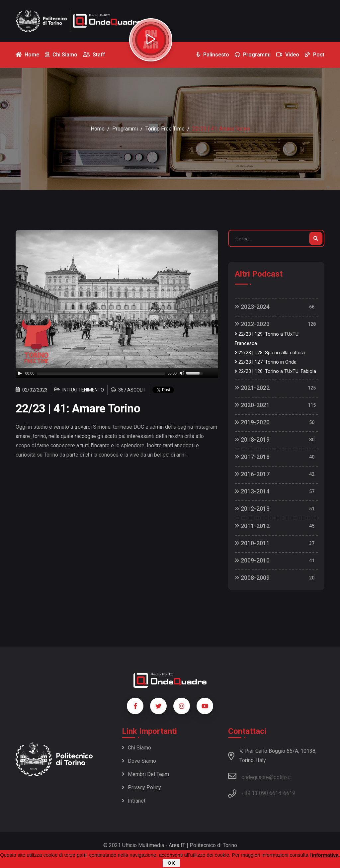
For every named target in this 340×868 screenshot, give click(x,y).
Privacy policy (141, 787)
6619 (289, 793)
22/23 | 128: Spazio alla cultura (270, 353)
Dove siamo (139, 761)
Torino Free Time (165, 129)
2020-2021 (252, 405)
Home (98, 129)
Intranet (134, 801)
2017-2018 (252, 457)
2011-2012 (252, 526)
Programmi (125, 129)
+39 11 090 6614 (261, 793)
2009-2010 (252, 560)
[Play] (20, 373)
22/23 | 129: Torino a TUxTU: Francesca (267, 339)
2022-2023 (252, 324)
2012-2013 (252, 509)
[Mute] (182, 373)
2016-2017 (252, 474)
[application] (117, 373)
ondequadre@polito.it (259, 776)
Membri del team (145, 774)
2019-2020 (252, 422)
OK (171, 863)
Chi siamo (136, 748)
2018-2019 (252, 439)
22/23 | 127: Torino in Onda (266, 362)
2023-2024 (252, 307)
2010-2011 (252, 543)
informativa (325, 855)
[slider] (101, 373)
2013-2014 (252, 491)
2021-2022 (252, 388)
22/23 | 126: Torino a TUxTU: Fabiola (275, 371)
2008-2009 (252, 578)
